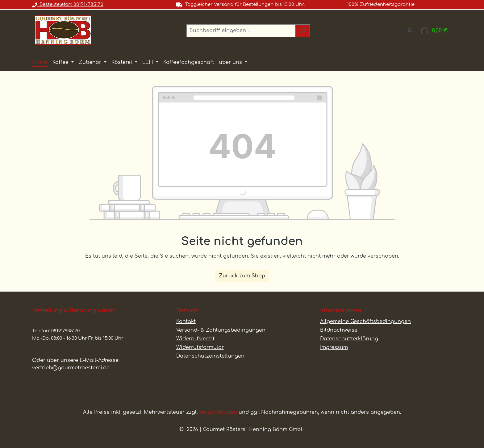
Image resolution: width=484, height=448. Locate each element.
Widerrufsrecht (195, 339)
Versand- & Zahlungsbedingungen (221, 330)
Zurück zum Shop (242, 276)
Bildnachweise (339, 330)
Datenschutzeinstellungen (210, 356)
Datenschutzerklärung (349, 339)
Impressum (334, 347)
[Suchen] (303, 31)
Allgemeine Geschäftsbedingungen (365, 321)
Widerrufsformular (200, 347)
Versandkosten (218, 412)
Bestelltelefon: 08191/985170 (68, 4)
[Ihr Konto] (410, 31)
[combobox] (241, 31)
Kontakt (186, 321)
